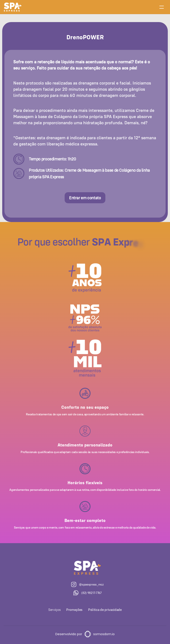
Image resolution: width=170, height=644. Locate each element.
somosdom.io (104, 634)
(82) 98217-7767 (91, 593)
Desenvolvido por (69, 634)
